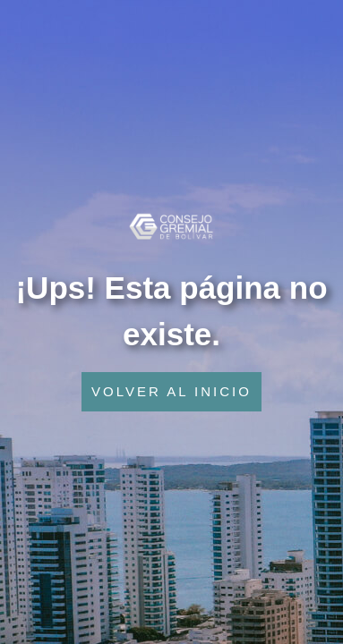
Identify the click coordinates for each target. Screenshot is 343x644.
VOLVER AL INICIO (171, 391)
